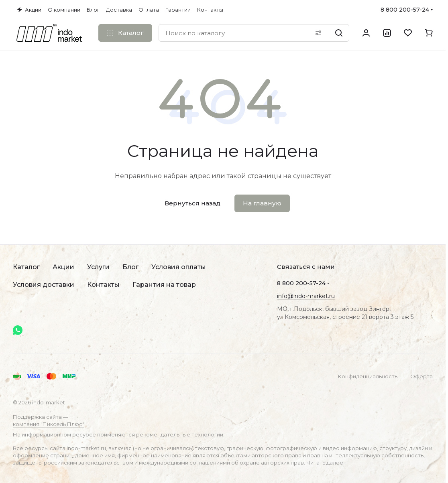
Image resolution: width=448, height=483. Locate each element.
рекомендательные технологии (180, 434)
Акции (63, 267)
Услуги (98, 267)
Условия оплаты (179, 267)
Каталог (26, 267)
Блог (130, 267)
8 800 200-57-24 (405, 10)
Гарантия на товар (164, 285)
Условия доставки (44, 285)
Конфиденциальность (368, 376)
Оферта (422, 376)
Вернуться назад (192, 203)
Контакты (103, 285)
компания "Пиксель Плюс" (49, 424)
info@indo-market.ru (306, 296)
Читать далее (325, 463)
